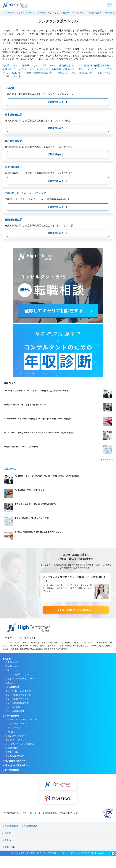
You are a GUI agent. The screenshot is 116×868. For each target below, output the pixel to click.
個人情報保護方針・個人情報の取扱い (20, 826)
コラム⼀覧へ (105, 460)
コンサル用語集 (13, 707)
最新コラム (10, 383)
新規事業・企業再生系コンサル (68, 69)
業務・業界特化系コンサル (41, 73)
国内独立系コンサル (70, 65)
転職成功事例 (12, 748)
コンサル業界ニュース (16, 723)
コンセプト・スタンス (16, 740)
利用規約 (7, 833)
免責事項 (7, 840)
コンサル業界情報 (11, 716)
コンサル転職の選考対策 (17, 699)
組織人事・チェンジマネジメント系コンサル (25, 69)
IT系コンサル (49, 65)
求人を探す (8, 659)
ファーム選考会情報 (15, 711)
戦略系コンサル (11, 65)
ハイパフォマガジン (15, 728)
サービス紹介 (9, 732)
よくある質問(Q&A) (15, 756)
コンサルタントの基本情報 (18, 691)
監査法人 (63, 73)
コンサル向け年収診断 (16, 703)
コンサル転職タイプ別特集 (18, 695)
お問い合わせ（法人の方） (15, 765)
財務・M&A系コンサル (83, 73)
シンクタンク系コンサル (96, 65)
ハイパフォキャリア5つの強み (20, 744)
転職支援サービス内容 (16, 736)
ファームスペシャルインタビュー (21, 719)
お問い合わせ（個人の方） (15, 761)
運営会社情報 (12, 752)
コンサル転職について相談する (74, 610)
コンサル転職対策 (11, 687)
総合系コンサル (30, 65)
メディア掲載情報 (11, 770)
